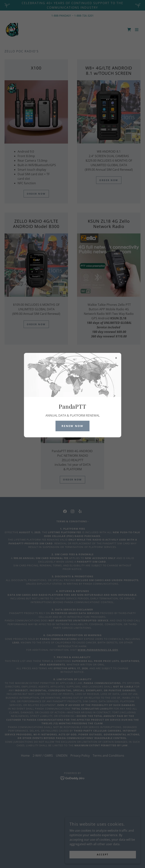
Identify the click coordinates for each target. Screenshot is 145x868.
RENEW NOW (73, 426)
